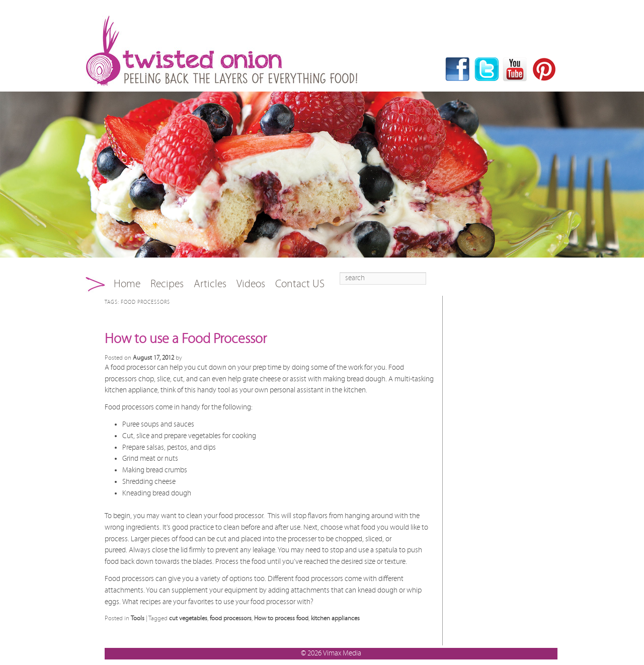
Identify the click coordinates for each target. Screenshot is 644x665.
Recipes (167, 284)
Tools (138, 618)
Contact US (300, 284)
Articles (210, 284)
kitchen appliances (335, 618)
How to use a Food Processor (186, 339)
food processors (231, 618)
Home (127, 284)
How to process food (281, 618)
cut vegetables (188, 618)
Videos (251, 284)
